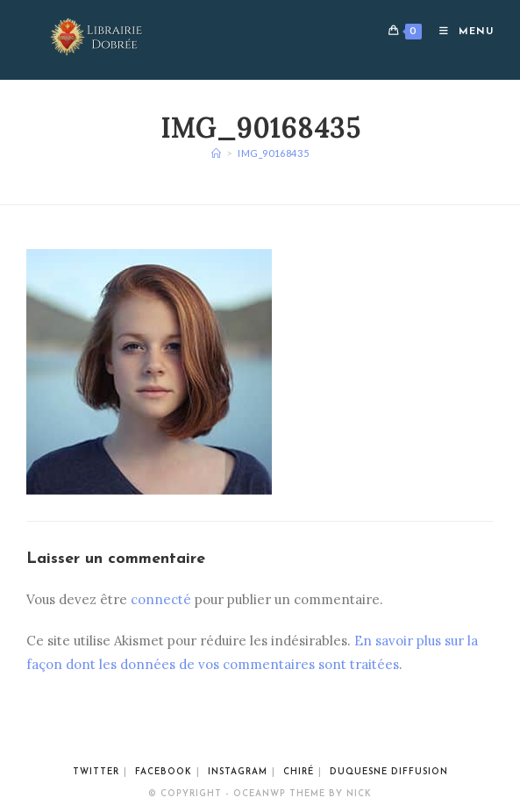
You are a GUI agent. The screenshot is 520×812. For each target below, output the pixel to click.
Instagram (238, 772)
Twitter (96, 772)
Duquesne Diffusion (389, 772)
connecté (161, 599)
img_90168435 (273, 153)
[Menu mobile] (460, 32)
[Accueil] (217, 153)
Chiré (299, 772)
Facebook (164, 772)
